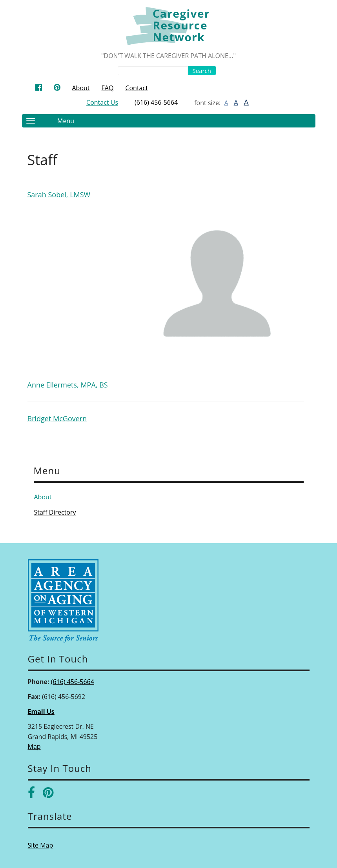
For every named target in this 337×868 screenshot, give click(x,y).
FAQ (108, 88)
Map (34, 746)
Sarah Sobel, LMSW (59, 195)
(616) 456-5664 (156, 102)
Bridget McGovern (57, 419)
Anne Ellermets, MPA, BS (68, 385)
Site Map (41, 845)
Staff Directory (55, 512)
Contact (136, 88)
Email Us (41, 712)
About (81, 88)
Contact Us (102, 102)
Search (202, 71)
